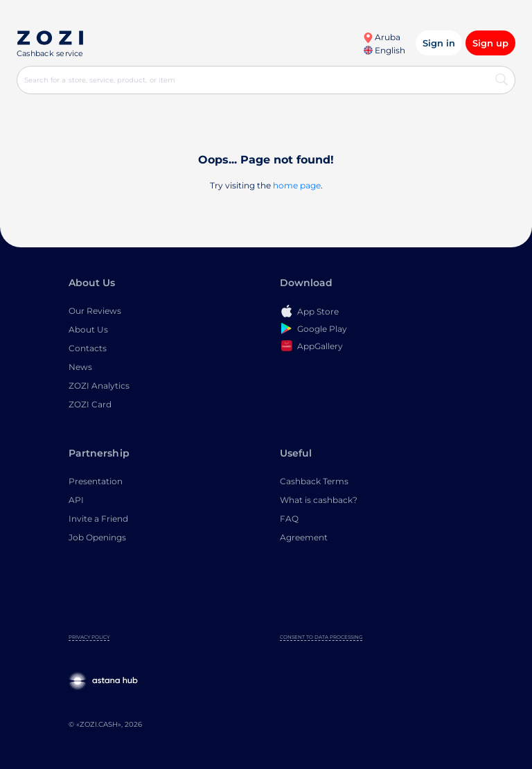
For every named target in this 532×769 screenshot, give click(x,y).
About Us (88, 329)
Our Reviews (95, 311)
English (384, 50)
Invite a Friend (98, 519)
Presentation (96, 481)
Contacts (88, 348)
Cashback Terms (314, 481)
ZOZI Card (90, 404)
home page (297, 185)
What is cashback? (319, 500)
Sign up (490, 43)
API (76, 500)
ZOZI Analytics (99, 386)
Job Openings (97, 537)
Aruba (382, 37)
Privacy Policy (89, 637)
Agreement (304, 537)
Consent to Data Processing (321, 637)
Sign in (439, 43)
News (80, 367)
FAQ (289, 519)
